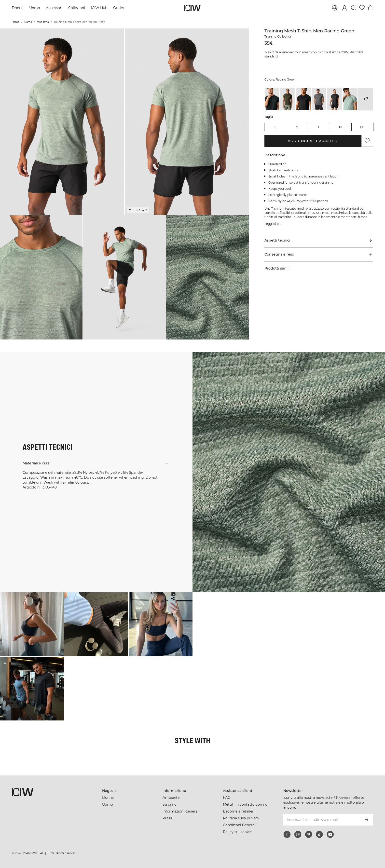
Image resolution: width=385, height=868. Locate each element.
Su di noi (170, 804)
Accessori (54, 8)
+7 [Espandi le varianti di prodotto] (366, 99)
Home (16, 22)
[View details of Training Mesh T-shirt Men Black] (303, 99)
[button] (62, 122)
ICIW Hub (99, 8)
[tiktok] (319, 834)
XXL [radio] (363, 127)
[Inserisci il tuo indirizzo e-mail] (322, 820)
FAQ (227, 798)
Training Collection (278, 36)
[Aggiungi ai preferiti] (367, 141)
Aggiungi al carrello (313, 141)
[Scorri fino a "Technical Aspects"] (319, 241)
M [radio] (297, 127)
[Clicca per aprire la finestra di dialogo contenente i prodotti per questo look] (32, 624)
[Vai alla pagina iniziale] (192, 8)
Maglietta (43, 22)
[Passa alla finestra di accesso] (344, 8)
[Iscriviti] (367, 820)
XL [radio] (341, 127)
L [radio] (319, 127)
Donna (18, 8)
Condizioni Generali (240, 825)
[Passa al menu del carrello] (370, 8)
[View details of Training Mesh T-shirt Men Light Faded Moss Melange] (350, 99)
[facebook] (287, 834)
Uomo (35, 8)
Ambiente (171, 798)
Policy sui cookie (237, 832)
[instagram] (298, 834)
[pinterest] (309, 834)
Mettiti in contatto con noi (246, 804)
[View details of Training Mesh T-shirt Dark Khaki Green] (288, 99)
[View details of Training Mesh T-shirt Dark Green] (272, 99)
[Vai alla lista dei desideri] (362, 8)
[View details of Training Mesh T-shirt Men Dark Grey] (334, 99)
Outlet (119, 8)
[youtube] (330, 834)
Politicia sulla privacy (241, 818)
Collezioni (77, 8)
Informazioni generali (181, 811)
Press (167, 818)
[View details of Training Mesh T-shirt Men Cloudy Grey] (319, 99)
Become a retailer (238, 811)
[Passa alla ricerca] (354, 8)
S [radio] (275, 127)
